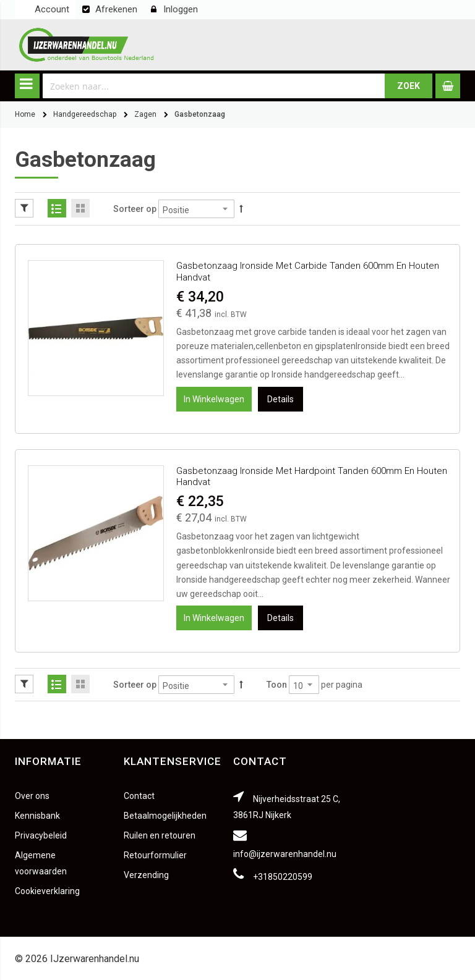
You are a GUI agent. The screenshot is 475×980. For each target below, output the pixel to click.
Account (52, 9)
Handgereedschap (85, 114)
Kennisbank (37, 816)
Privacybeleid (41, 835)
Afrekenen (116, 9)
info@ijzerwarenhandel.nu (285, 854)
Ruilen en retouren (160, 835)
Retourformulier (155, 855)
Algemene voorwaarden (41, 863)
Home (25, 114)
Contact (139, 796)
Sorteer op (135, 209)
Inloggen (181, 9)
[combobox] (214, 86)
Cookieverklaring (47, 891)
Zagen (145, 114)
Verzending (146, 875)
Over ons (32, 796)
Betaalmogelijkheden (165, 816)
